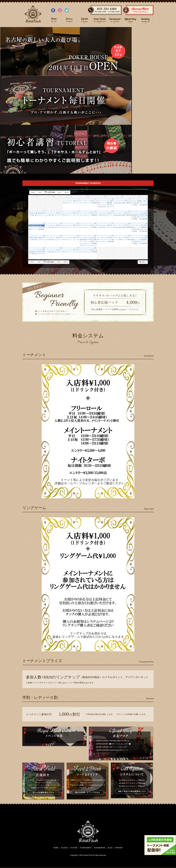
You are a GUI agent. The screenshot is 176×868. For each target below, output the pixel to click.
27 (44, 248)
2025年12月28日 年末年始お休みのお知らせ (113, 741)
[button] (143, 262)
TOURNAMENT (86, 848)
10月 (40, 192)
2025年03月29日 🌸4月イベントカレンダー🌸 (113, 744)
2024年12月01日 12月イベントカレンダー (112, 747)
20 (44, 236)
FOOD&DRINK (100, 848)
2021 (33, 192)
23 (95, 236)
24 (112, 236)
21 (61, 236)
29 (78, 248)
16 (95, 223)
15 (78, 223)
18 (129, 223)
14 (61, 223)
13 (44, 223)
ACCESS (64, 848)
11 (129, 211)
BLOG (110, 848)
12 (146, 211)
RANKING (119, 848)
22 (78, 236)
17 (112, 223)
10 (112, 211)
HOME (56, 848)
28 (61, 248)
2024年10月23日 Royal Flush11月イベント (112, 750)
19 (146, 223)
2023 (67, 192)
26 (146, 236)
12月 (60, 192)
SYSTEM (74, 848)
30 (95, 248)
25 (129, 236)
